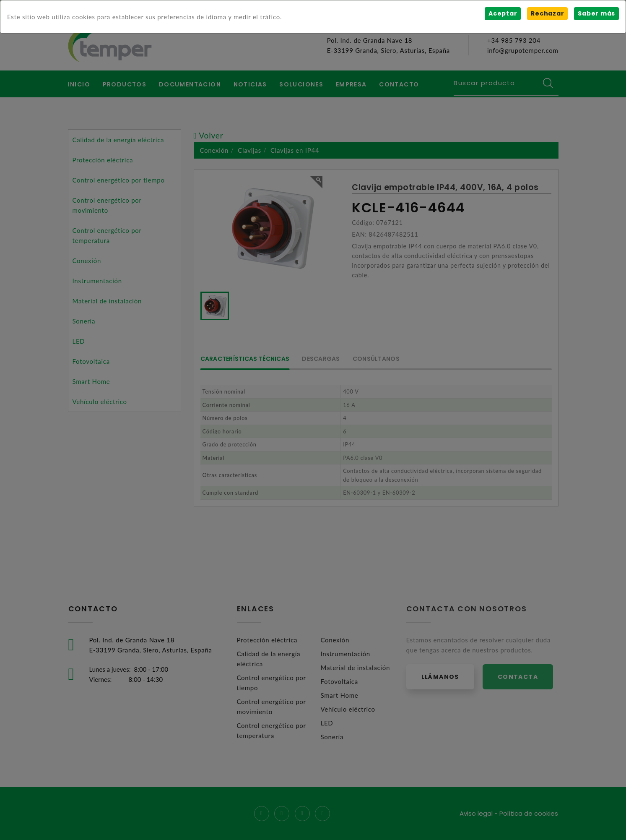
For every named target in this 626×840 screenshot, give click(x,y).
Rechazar (547, 13)
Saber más (596, 13)
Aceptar (503, 13)
